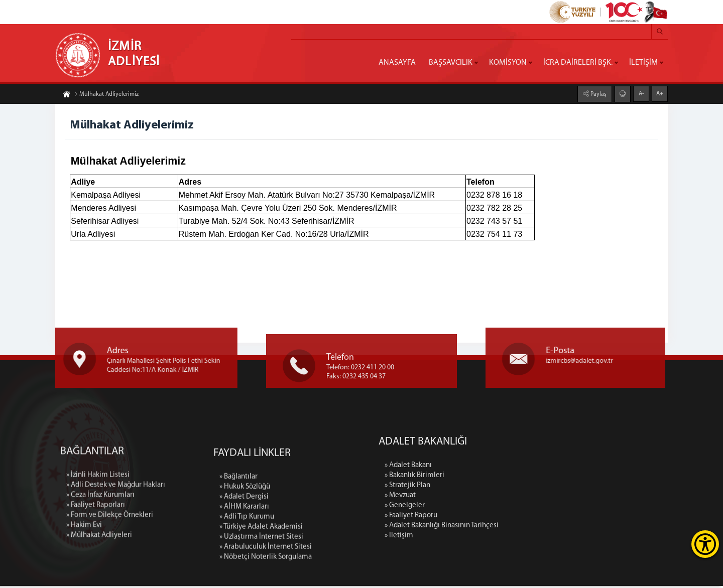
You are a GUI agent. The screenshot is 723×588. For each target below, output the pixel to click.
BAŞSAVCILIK (451, 63)
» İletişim (477, 538)
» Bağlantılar (238, 553)
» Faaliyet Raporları (96, 570)
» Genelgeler (483, 507)
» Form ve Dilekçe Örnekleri (110, 580)
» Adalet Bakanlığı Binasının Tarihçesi (519, 528)
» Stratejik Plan (485, 487)
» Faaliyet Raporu (489, 518)
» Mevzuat (478, 497)
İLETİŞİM (643, 63)
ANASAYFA (397, 63)
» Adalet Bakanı (486, 467)
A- (641, 92)
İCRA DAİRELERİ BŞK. (578, 63)
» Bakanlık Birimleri (492, 477)
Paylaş (598, 93)
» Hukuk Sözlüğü (245, 563)
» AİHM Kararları (244, 583)
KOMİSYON (508, 63)
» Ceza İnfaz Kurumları (100, 560)
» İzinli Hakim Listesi (98, 540)
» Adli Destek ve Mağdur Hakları (116, 550)
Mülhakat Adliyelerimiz (106, 96)
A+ (660, 92)
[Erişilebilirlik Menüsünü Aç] (705, 544)
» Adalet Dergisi (244, 573)
